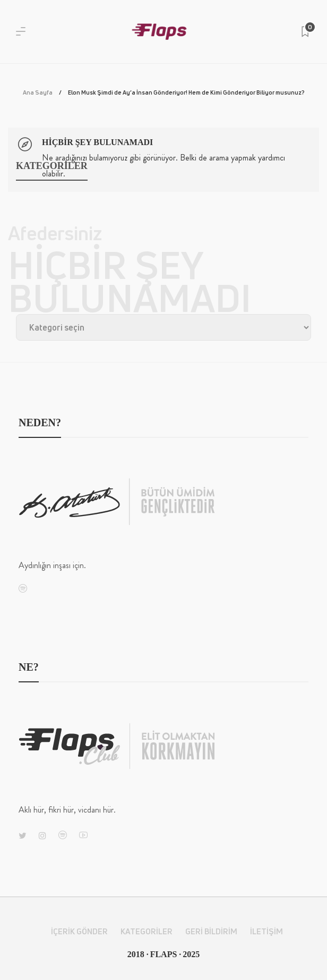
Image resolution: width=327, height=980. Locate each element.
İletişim (266, 931)
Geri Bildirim (211, 931)
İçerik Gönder (79, 931)
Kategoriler (147, 931)
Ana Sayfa (38, 92)
